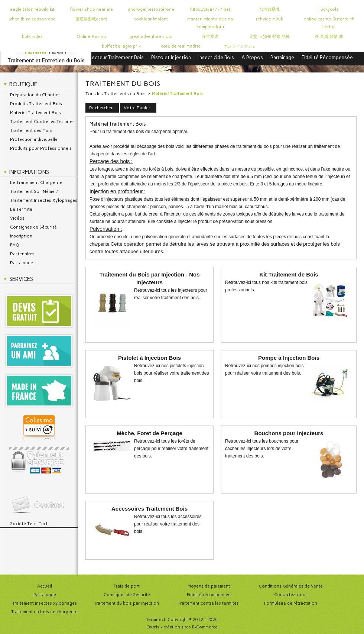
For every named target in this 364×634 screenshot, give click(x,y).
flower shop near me (92, 9)
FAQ (15, 245)
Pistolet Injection (171, 57)
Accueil (45, 586)
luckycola (329, 9)
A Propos (252, 57)
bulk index (32, 37)
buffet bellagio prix (121, 46)
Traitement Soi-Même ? (34, 191)
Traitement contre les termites (209, 603)
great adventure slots (151, 37)
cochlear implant (151, 19)
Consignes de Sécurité (33, 227)
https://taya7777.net (210, 9)
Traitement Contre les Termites (42, 122)
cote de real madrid (181, 46)
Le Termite (21, 209)
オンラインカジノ (240, 46)
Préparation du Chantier (35, 95)
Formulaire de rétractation (291, 603)
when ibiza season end (32, 19)
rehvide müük (269, 19)
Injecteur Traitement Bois (115, 57)
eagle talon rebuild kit (32, 9)
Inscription (21, 236)
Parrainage (282, 57)
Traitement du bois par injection (127, 603)
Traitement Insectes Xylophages (44, 200)
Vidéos (17, 218)
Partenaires (22, 254)
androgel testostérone (151, 9)
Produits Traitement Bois (36, 104)
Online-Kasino (91, 37)
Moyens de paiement (209, 586)
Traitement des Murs (31, 130)
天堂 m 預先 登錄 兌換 (269, 37)
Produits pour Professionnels (41, 148)
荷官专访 (210, 37)
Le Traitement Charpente (36, 182)
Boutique (23, 84)
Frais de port (127, 586)
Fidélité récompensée (209, 595)
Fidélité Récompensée (327, 57)
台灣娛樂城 (269, 9)
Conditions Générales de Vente (291, 586)
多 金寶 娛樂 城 (329, 37)
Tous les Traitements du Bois (116, 94)
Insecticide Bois (216, 57)
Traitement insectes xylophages (45, 603)
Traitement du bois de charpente (45, 612)
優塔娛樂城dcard (91, 19)
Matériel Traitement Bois (35, 113)
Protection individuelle (34, 139)
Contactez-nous (291, 595)
